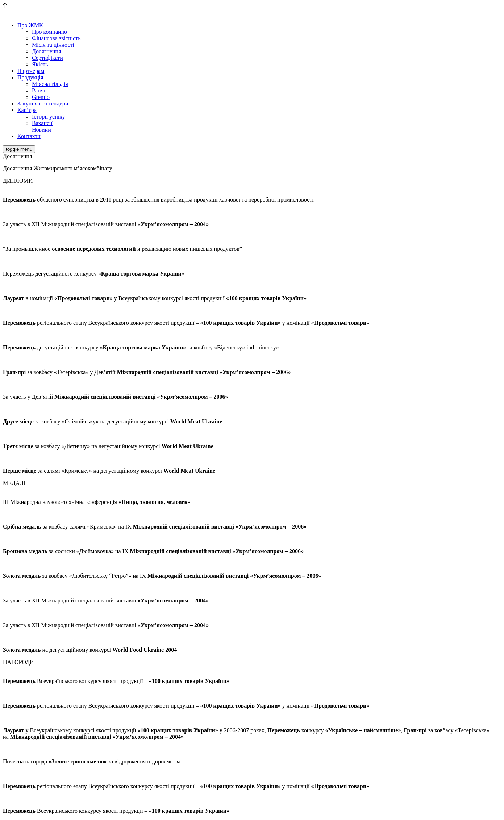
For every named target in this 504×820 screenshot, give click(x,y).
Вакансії (42, 123)
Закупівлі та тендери (43, 103)
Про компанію (49, 32)
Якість (40, 64)
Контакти (29, 136)
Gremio (41, 97)
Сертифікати (47, 58)
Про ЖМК (30, 25)
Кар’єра (27, 110)
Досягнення (46, 51)
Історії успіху (49, 117)
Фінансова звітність (56, 38)
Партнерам (31, 71)
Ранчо (39, 90)
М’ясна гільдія (50, 84)
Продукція (30, 77)
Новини (41, 130)
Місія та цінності (53, 45)
